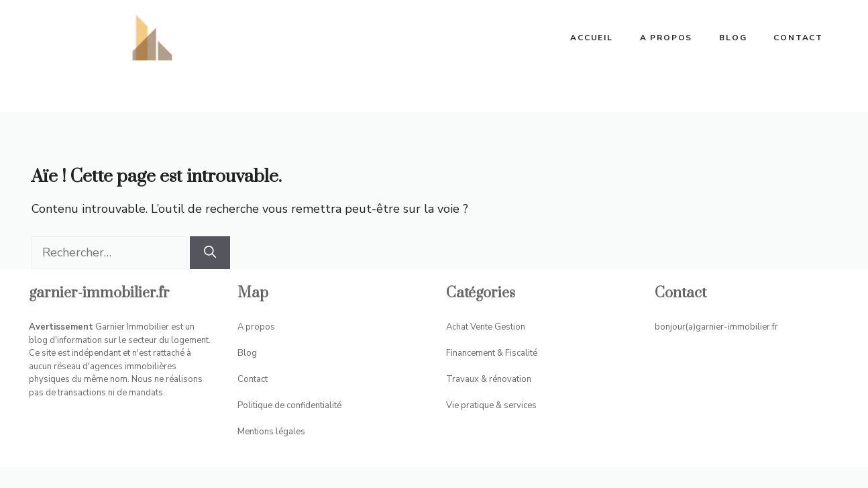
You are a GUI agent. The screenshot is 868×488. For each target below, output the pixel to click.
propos (260, 327)
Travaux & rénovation (489, 379)
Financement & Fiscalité (492, 353)
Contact (798, 38)
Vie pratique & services (491, 405)
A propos (666, 38)
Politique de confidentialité (289, 405)
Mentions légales (271, 432)
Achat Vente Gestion (486, 327)
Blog (733, 38)
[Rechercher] (210, 253)
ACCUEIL (592, 38)
